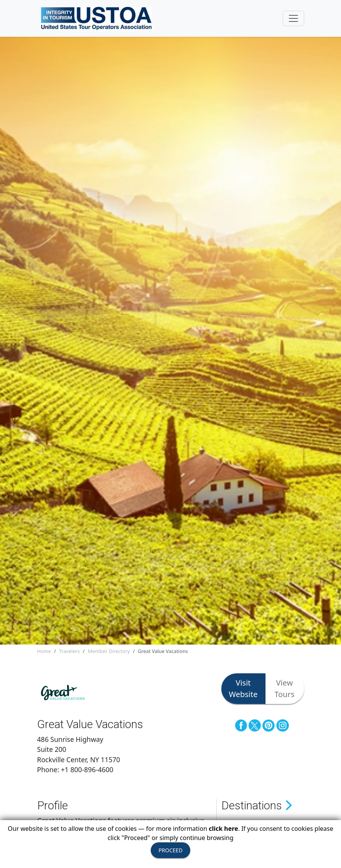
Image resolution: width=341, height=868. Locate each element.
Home (44, 651)
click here (223, 829)
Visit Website (243, 688)
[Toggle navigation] (293, 18)
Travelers (69, 651)
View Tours (285, 688)
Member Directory (109, 651)
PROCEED (170, 850)
